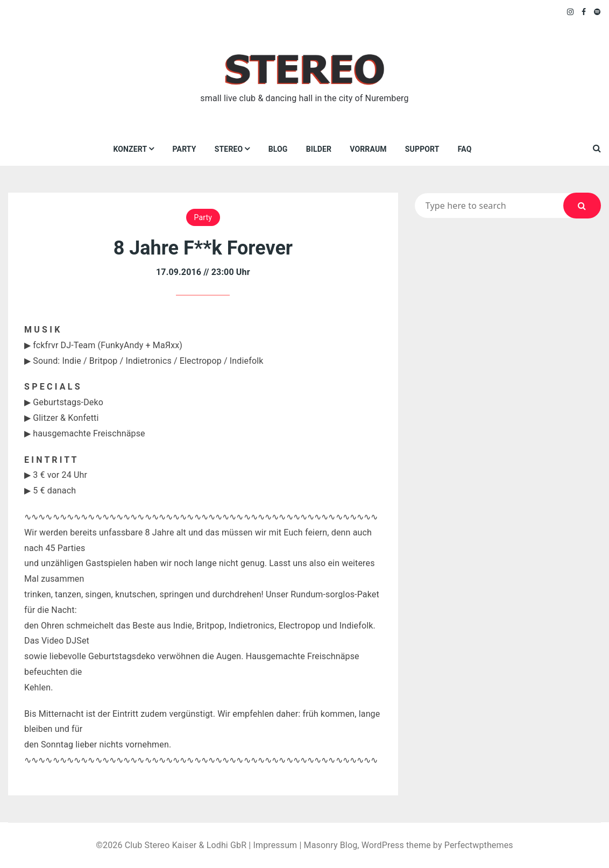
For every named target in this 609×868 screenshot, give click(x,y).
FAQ (465, 149)
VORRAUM (368, 149)
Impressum (275, 845)
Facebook (584, 12)
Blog (278, 149)
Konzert (130, 149)
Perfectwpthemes (479, 845)
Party (185, 149)
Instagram (571, 12)
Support (422, 149)
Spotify (597, 12)
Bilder (319, 149)
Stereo (229, 149)
